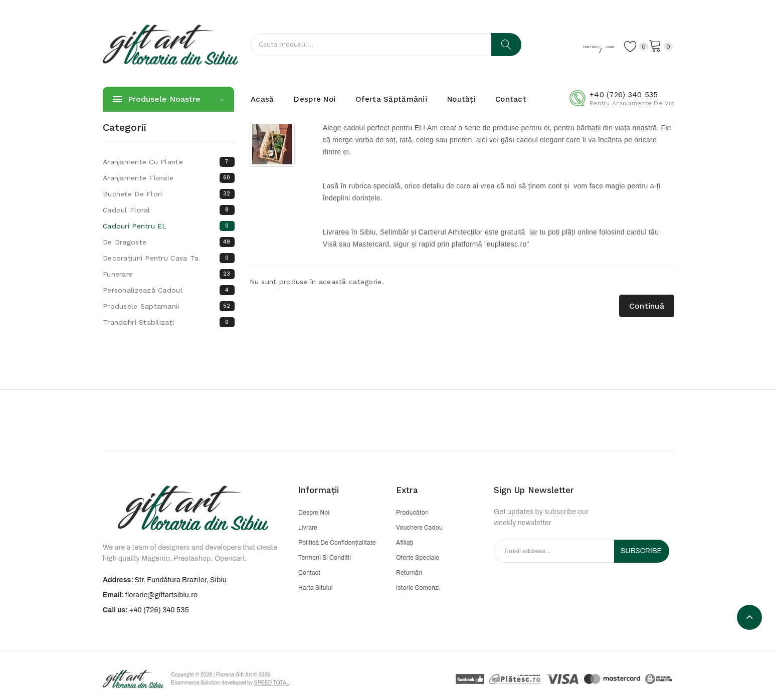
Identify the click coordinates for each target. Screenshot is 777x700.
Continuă (647, 306)
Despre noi (314, 513)
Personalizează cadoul (169, 290)
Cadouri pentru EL (169, 226)
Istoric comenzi (418, 588)
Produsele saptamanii (169, 306)
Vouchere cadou (419, 528)
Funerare (169, 274)
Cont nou (555, 46)
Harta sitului (316, 588)
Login (594, 46)
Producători (412, 513)
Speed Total (286, 685)
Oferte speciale (418, 558)
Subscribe (641, 551)
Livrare (308, 528)
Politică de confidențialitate (337, 543)
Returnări (409, 573)
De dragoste (169, 242)
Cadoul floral (169, 210)
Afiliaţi (405, 543)
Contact (309, 573)
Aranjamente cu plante (169, 162)
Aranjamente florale (169, 178)
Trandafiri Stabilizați (169, 322)
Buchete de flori (169, 194)
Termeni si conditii (325, 558)
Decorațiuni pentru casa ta (169, 258)
